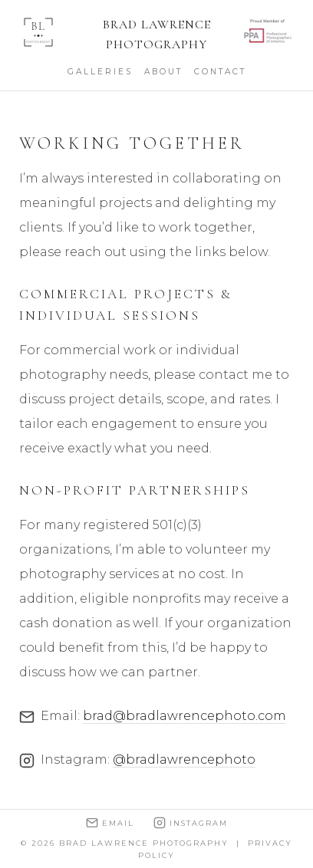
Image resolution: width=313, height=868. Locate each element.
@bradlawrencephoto (184, 759)
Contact (220, 72)
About (163, 72)
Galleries (100, 72)
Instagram (191, 823)
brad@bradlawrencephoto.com (185, 716)
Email (110, 823)
